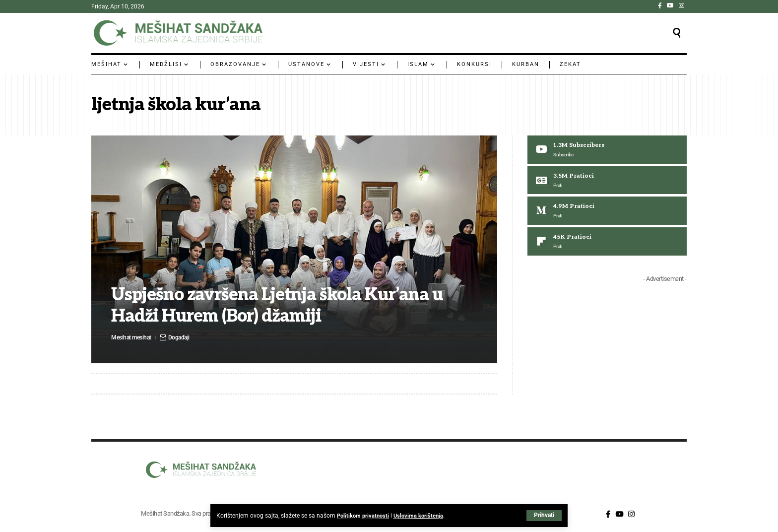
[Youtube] (607, 150)
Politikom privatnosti (364, 516)
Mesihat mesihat (133, 337)
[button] (544, 516)
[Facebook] (660, 5)
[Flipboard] (607, 243)
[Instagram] (681, 5)
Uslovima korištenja (422, 516)
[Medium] (607, 212)
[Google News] (607, 181)
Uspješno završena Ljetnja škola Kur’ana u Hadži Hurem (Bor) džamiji (284, 305)
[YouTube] (670, 5)
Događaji (183, 337)
